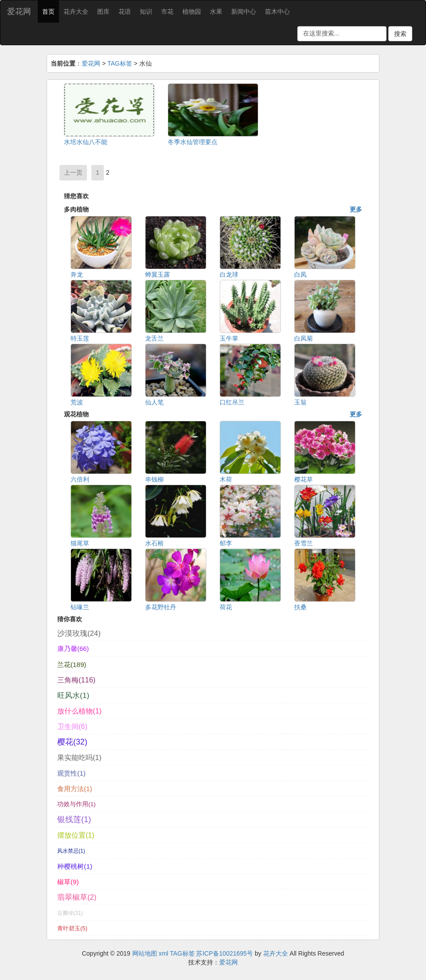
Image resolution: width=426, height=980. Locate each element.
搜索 (400, 34)
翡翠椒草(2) (77, 897)
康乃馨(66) (73, 649)
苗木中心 (277, 12)
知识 (146, 12)
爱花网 (19, 12)
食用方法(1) (75, 789)
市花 (167, 12)
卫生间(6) (72, 726)
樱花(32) (72, 742)
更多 (356, 209)
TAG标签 (120, 63)
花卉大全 (76, 12)
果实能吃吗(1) (79, 757)
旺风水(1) (73, 695)
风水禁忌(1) (71, 851)
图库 (103, 12)
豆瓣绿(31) (70, 913)
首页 (48, 12)
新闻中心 (244, 12)
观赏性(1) (71, 773)
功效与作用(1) (77, 804)
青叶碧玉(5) (72, 928)
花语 (125, 12)
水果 (216, 12)
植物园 (192, 12)
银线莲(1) (74, 819)
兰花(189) (72, 664)
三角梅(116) (76, 680)
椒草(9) (68, 882)
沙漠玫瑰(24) (79, 633)
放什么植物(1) (79, 711)
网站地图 (145, 953)
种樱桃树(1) (75, 866)
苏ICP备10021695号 (225, 953)
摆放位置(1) (76, 835)
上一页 (73, 172)
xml (163, 953)
